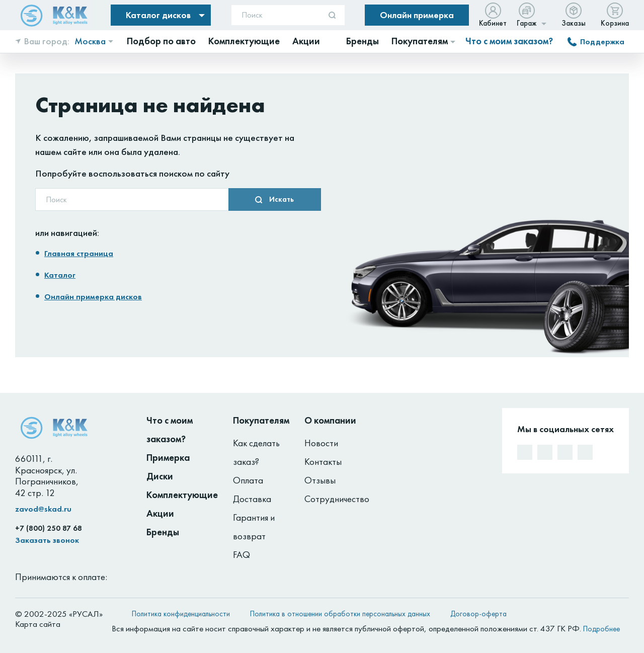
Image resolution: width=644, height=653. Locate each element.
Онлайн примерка (417, 15)
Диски (160, 476)
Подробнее (601, 629)
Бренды (163, 532)
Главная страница (79, 253)
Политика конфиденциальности (181, 614)
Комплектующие (182, 495)
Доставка (252, 499)
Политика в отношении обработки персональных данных (340, 614)
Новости (321, 443)
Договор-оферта (478, 614)
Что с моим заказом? (509, 42)
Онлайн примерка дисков (93, 297)
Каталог (60, 275)
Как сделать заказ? (256, 452)
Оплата (248, 480)
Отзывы (320, 480)
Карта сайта (38, 624)
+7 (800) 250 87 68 (49, 528)
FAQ (242, 555)
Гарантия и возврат (254, 527)
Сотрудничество (337, 499)
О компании (330, 420)
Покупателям (261, 420)
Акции (160, 513)
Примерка (168, 458)
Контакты (323, 462)
